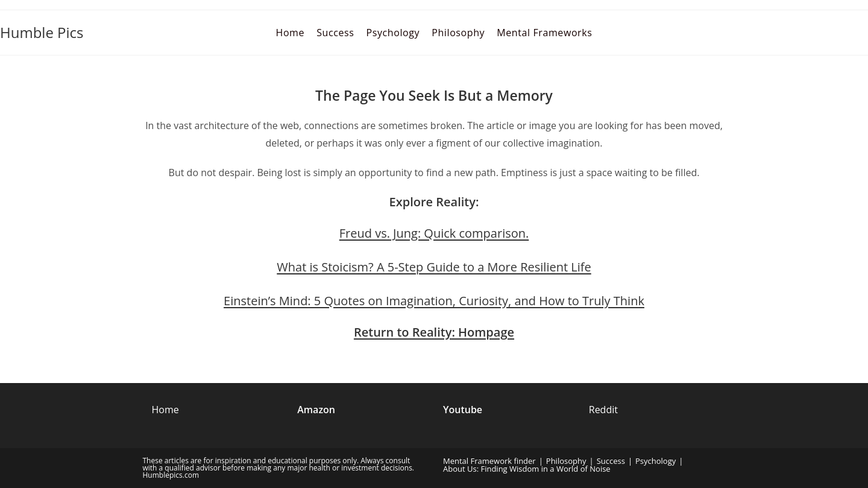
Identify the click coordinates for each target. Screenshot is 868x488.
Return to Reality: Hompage (434, 332)
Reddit (603, 410)
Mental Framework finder (489, 461)
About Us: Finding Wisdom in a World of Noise (527, 469)
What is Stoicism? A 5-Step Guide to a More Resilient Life (434, 267)
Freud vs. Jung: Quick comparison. (434, 233)
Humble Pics (42, 32)
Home (165, 410)
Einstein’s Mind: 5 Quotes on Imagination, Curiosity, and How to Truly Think (434, 301)
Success (611, 461)
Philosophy (566, 461)
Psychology (656, 461)
